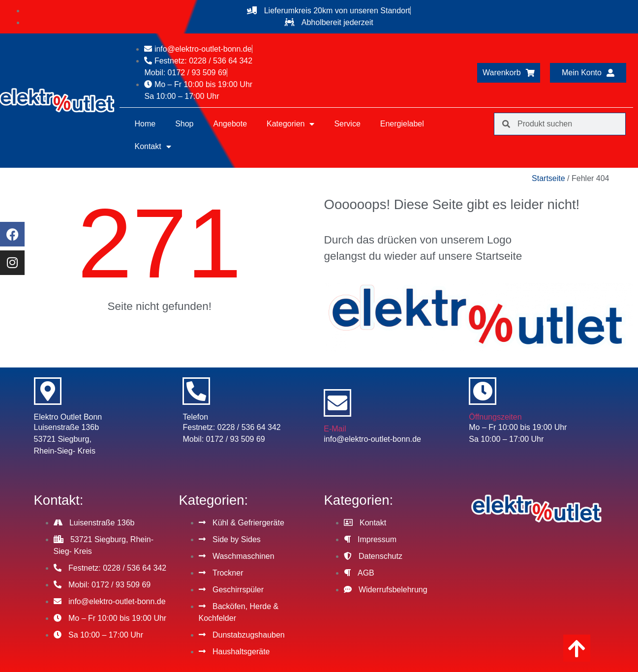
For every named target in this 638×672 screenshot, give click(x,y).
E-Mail (335, 429)
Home (145, 124)
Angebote (230, 124)
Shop (184, 124)
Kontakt (152, 147)
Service (347, 124)
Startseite (548, 178)
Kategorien (290, 124)
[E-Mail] (337, 403)
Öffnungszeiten (495, 417)
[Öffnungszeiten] (483, 391)
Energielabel (402, 124)
